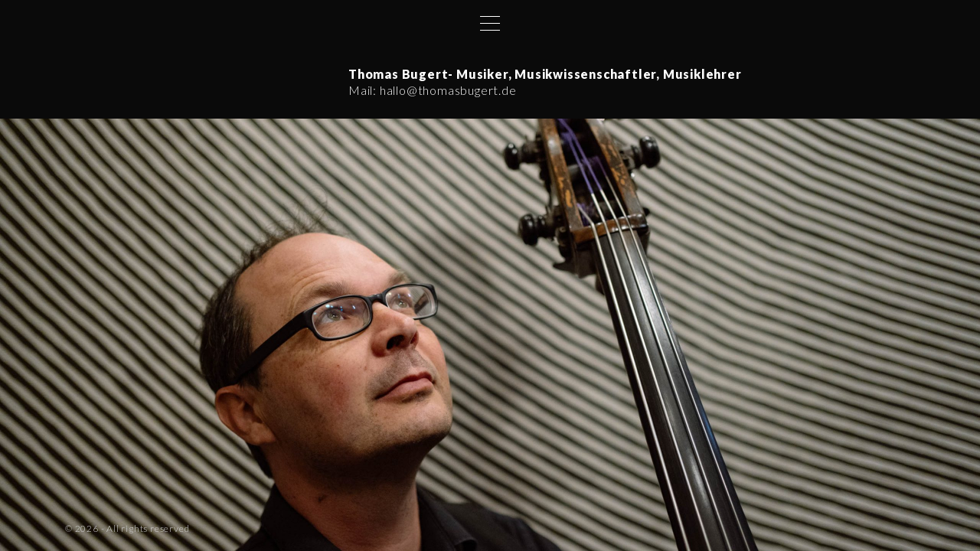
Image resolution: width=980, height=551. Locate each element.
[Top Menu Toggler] (490, 23)
